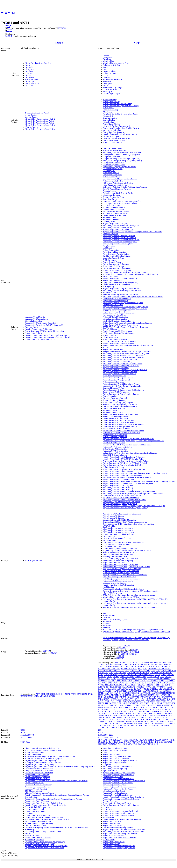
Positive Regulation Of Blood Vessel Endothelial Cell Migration (126, 353)
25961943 (128, 652)
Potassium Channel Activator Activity (116, 138)
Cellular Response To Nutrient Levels (116, 284)
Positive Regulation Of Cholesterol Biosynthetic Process (123, 358)
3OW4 (167, 740)
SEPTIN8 (80, 694)
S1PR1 (162, 711)
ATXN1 (125, 667)
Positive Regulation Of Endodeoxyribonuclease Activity (123, 291)
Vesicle (105, 85)
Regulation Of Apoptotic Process (115, 339)
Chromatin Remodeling (33, 321)
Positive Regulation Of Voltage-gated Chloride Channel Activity (48, 819)
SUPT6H (102, 719)
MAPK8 (101, 693)
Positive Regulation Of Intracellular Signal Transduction (123, 832)
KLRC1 (139, 689)
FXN (100, 683)
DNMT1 (101, 679)
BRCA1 (134, 669)
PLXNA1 (115, 705)
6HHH (156, 742)
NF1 (155, 697)
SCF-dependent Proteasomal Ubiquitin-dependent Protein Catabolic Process (130, 274)
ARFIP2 (160, 665)
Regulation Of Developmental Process (117, 803)
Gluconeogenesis (109, 171)
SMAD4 (108, 715)
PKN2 (167, 703)
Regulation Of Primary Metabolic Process (118, 789)
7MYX (115, 744)
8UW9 (151, 744)
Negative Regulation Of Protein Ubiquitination (120, 278)
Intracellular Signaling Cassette (114, 791)
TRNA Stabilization (110, 329)
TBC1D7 (122, 719)
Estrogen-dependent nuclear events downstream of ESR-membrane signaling (131, 591)
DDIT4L (156, 677)
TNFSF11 (128, 721)
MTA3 (152, 695)
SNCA (138, 715)
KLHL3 (133, 689)
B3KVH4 (108, 737)
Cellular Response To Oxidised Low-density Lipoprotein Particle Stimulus (130, 453)
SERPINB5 (169, 711)
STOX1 (159, 717)
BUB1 (145, 669)
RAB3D (132, 709)
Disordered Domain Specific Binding (38, 785)
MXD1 (106, 697)
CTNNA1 (123, 677)
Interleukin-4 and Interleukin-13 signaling (118, 561)
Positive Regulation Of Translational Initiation (120, 374)
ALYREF (112, 665)
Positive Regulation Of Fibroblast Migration (119, 236)
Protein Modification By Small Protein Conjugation (44, 758)
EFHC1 (114, 679)
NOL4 (119, 699)
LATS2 (165, 689)
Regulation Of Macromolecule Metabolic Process (121, 799)
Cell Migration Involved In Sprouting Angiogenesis (121, 154)
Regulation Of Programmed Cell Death (117, 756)
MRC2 (129, 695)
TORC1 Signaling (109, 335)
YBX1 (146, 725)
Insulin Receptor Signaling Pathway (116, 211)
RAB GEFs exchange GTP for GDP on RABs (119, 577)
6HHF (146, 742)
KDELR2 (126, 689)
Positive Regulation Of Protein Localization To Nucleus (123, 465)
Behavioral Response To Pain (113, 388)
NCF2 (116, 697)
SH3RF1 (122, 713)
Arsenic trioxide (109, 615)
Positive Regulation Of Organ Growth (117, 380)
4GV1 (125, 742)
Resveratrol (107, 621)
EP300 (145, 679)
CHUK (120, 675)
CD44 (168, 671)
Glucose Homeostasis (111, 337)
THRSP (101, 721)
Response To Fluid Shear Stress (114, 315)
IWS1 (164, 687)
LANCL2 (159, 689)
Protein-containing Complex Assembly (39, 823)
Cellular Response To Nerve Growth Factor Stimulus (122, 496)
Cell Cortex (107, 77)
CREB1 (164, 675)
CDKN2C (161, 673)
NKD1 (108, 699)
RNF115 (133, 711)
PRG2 (115, 707)
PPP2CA (101, 707)
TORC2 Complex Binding (112, 142)
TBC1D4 (115, 719)
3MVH (152, 740)
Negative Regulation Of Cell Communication (119, 787)
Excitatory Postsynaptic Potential (115, 398)
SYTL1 (108, 719)
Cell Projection (30, 85)
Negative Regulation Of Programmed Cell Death (120, 811)
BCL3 (101, 669)
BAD (145, 667)
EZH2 (101, 681)
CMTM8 (144, 675)
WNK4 (126, 725)
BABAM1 (139, 667)
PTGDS (165, 707)
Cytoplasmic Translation (112, 157)
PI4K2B (125, 703)
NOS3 (124, 699)
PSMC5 (148, 707)
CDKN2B (153, 673)
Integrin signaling (109, 540)
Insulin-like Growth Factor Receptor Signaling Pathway (123, 386)
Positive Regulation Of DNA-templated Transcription (44, 331)
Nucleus (28, 65)
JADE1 (59, 43)
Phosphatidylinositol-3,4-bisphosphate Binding (120, 134)
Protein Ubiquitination (111, 250)
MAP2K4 (124, 691)
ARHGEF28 (112, 667)
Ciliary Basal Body (32, 83)
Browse (8, 25)
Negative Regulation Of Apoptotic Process (118, 343)
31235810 (47, 651)
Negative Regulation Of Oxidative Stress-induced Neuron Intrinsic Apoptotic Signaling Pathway (60, 767)
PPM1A (149, 705)
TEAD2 (150, 719)
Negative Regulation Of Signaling (115, 785)
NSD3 (154, 699)
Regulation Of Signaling (112, 754)
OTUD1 (101, 701)
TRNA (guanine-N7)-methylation (115, 449)
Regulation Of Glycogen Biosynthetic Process (119, 167)
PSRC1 (154, 707)
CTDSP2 (116, 677)
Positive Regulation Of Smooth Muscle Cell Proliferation (124, 390)
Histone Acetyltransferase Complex (38, 63)
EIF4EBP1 (121, 679)
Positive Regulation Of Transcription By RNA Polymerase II (125, 370)
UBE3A (37, 696)
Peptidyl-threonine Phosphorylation (116, 254)
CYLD (137, 677)
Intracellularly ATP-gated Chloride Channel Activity (44, 817)
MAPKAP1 (125, 693)
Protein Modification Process (113, 836)
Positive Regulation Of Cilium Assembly (118, 362)
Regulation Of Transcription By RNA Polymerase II (44, 325)
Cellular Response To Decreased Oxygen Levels (120, 325)
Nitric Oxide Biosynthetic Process (115, 185)
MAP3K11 (147, 691)
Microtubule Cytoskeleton (112, 79)
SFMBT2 (109, 713)
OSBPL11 (165, 699)
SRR (124, 717)
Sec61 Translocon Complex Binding (38, 821)
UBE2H (30, 696)
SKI (155, 713)
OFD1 (159, 699)
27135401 (122, 648)
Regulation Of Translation (112, 175)
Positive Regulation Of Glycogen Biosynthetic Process (123, 364)
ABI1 (117, 663)
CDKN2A (146, 673)
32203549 (126, 646)
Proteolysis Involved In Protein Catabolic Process (43, 762)
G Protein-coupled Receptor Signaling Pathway (120, 203)
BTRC (140, 669)
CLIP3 (132, 675)
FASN (130, 681)
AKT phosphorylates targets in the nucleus (118, 532)
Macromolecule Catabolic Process (37, 787)
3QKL (101, 742)
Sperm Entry (30, 829)
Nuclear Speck (30, 81)
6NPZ (170, 742)
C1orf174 (151, 669)
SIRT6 (151, 713)
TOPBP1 (141, 721)
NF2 (159, 697)
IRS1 (128, 687)
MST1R (146, 695)
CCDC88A (134, 671)
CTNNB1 (49, 694)
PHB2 (119, 703)
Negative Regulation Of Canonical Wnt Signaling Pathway (46, 335)
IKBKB (168, 685)
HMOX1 (133, 685)
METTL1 (107, 695)
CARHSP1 (167, 669)
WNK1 (121, 725)
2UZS (131, 740)
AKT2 (101, 665)
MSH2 (140, 695)
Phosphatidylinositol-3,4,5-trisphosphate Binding (121, 114)
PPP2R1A (109, 707)
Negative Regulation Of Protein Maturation (119, 479)
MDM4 (166, 693)
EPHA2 (151, 679)
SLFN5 (164, 713)
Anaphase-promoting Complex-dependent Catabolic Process (125, 272)
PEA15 (170, 701)
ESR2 (173, 679)
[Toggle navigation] (2, 20)
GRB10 (158, 683)
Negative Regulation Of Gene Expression (118, 230)
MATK (154, 693)
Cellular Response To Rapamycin (115, 435)
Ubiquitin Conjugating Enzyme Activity (39, 793)
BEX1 (112, 669)
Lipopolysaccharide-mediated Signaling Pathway (121, 282)
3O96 (157, 740)
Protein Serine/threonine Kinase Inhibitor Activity (121, 128)
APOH (137, 665)
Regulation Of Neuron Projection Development (120, 242)
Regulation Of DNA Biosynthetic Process (40, 339)
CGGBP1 (107, 675)
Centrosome (29, 73)
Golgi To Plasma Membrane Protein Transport (120, 341)
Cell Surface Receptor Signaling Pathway (118, 827)
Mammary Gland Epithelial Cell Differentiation (120, 404)
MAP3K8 (162, 691)
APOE (132, 665)
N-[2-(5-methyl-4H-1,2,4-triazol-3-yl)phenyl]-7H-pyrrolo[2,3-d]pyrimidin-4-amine (133, 630)
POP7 (130, 705)
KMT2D (146, 689)
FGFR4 (149, 681)
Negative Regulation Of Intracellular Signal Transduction (46, 805)
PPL (144, 705)
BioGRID (9, 36)
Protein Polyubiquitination (34, 752)
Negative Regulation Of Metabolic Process (118, 813)
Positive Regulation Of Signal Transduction (119, 775)
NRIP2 (148, 699)
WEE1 (115, 725)
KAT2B (114, 689)
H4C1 (61, 694)
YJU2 (46, 696)
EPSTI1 (157, 679)
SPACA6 (102, 717)
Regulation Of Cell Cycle (34, 333)
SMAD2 (170, 713)
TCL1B (139, 719)
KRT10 (152, 689)
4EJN (111, 742)
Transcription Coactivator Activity (37, 113)
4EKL (121, 742)
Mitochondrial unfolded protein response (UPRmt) (121, 597)
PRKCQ (129, 707)
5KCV (130, 742)
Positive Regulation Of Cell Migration (117, 268)
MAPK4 (169, 691)
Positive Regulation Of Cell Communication (119, 767)
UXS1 (166, 723)
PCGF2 (118, 701)
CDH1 (101, 673)
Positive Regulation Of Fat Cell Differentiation (120, 360)
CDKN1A (123, 673)
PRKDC (142, 707)
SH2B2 (115, 713)
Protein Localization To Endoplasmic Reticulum (120, 414)
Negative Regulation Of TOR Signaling (39, 765)
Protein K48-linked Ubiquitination (37, 777)
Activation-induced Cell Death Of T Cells (118, 193)
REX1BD (107, 711)
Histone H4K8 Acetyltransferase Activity (40, 123)
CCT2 (163, 671)
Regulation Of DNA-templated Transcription (41, 323)
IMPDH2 (116, 687)
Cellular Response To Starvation (115, 215)
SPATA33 (109, 717)
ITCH (138, 687)
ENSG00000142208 (106, 735)
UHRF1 (140, 723)
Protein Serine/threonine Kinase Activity (118, 104)
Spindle (106, 67)
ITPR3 (159, 687)
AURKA (132, 667)
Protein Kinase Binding (111, 124)
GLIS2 (142, 683)
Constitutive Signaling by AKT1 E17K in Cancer (121, 559)
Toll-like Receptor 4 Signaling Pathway (117, 311)
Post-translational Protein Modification (39, 773)
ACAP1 (132, 663)
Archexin (106, 624)
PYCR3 (119, 709)
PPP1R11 (168, 705)
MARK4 (148, 693)
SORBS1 (150, 715)
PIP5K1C (160, 703)
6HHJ (166, 742)
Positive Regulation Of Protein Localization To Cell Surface (125, 500)
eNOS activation (109, 536)
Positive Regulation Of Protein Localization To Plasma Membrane (127, 477)
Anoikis (106, 347)
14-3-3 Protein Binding (111, 136)
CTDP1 (109, 677)
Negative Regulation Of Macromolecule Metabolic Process (124, 829)
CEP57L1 (169, 673)
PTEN (160, 707)
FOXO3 (162, 681)
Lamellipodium (108, 83)
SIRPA (140, 713)
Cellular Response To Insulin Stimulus (117, 299)
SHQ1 (135, 713)
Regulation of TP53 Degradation (115, 563)
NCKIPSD (122, 697)
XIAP (136, 725)
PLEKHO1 (102, 705)
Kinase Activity (108, 116)
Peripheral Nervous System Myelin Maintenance (120, 295)
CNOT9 (157, 675)
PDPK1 (164, 701)
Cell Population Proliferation (113, 209)
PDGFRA (142, 701)
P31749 (115, 737)
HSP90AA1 (141, 685)
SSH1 (129, 717)
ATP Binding (108, 112)
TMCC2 (112, 721)
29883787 (53, 653)
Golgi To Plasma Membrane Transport (117, 189)
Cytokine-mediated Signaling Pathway (117, 256)
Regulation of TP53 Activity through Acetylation (121, 565)
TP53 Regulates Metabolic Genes (115, 557)
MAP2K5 (131, 691)
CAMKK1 (159, 669)
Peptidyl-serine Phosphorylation (114, 252)
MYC (111, 697)
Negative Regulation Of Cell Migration (117, 270)
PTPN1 (101, 709)
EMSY (135, 679)
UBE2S (128, 723)
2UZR (126, 740)
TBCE (128, 719)
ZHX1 (108, 728)
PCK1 (124, 701)
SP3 (170, 715)
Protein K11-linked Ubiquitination (115, 416)
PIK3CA (147, 703)
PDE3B (135, 701)
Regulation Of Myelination (113, 280)
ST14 (133, 717)
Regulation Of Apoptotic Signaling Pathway (119, 848)
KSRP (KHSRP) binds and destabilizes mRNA (120, 552)
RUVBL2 (148, 711)
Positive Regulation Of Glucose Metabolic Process (121, 240)
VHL (42, 696)
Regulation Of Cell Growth (35, 317)
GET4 (127, 683)
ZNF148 (52, 696)
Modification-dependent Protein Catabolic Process (43, 750)
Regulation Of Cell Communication (116, 758)
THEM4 (173, 719)
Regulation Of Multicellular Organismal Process (120, 834)
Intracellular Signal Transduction (115, 319)
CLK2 (138, 675)
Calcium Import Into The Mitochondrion (118, 331)
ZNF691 (114, 728)
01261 (101, 732)
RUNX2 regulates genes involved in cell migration (121, 579)
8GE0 (28, 742)
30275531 (135, 652)
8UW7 (145, 744)
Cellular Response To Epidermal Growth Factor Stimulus (124, 425)
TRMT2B (107, 723)
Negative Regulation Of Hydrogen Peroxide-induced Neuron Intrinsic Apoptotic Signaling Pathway (139, 481)
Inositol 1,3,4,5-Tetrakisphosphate (115, 619)
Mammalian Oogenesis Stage (113, 258)
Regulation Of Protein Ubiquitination (38, 801)
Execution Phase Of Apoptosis (114, 443)
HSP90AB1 (150, 685)
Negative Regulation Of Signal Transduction (119, 773)
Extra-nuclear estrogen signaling (115, 583)
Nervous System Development (114, 207)
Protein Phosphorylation (112, 177)
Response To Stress (110, 801)
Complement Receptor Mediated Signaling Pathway (122, 159)
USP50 (161, 723)
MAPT (142, 693)
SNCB (143, 715)
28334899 (125, 654)
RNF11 (127, 711)
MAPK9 (117, 693)
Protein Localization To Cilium (114, 408)
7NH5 (125, 744)
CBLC (127, 671)
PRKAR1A (122, 707)
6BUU (136, 742)
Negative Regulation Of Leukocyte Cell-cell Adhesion (122, 475)
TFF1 (167, 719)
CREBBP (170, 675)
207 (100, 730)
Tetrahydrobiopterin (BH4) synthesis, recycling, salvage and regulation (129, 524)
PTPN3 (113, 709)
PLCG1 (172, 703)
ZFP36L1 (102, 728)
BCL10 (155, 667)
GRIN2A (165, 683)
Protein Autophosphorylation (113, 382)
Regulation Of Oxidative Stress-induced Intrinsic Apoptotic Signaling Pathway (53, 799)
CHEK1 (114, 675)
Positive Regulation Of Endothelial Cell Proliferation (122, 152)
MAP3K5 (155, 691)
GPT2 (153, 683)
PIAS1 (130, 703)
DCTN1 (150, 677)
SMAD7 (114, 715)
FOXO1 (155, 681)
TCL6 (144, 719)
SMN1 (87, 694)
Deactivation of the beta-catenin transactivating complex (123, 542)
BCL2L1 (162, 667)
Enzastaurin (107, 626)
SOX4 (163, 715)
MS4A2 (134, 695)
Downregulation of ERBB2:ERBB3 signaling (119, 520)
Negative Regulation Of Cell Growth (38, 329)
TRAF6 (151, 721)
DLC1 (162, 677)
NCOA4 (130, 697)
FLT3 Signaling (108, 587)
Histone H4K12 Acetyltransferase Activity (40, 125)
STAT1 (138, 717)
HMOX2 (67, 694)
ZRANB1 (121, 728)
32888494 (120, 656)
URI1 (146, 723)
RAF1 (142, 709)
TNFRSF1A (120, 721)
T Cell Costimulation (110, 276)
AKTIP (106, 665)
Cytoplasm (29, 71)
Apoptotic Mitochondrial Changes (115, 213)
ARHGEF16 (103, 667)
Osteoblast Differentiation (112, 148)
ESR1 (168, 679)
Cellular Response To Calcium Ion (115, 418)
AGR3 (149, 663)
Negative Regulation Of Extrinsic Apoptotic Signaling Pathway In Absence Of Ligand (134, 506)
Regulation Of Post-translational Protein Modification (44, 848)
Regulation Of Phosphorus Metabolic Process (119, 838)
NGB (163, 697)
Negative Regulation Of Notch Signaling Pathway (121, 366)
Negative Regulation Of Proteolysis (116, 368)
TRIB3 (157, 721)
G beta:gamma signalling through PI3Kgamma (120, 548)
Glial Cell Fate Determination (36, 825)
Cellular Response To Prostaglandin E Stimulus (120, 427)
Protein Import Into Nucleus (113, 181)
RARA (157, 709)
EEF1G (108, 679)
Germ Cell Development (112, 205)
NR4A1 (137, 699)
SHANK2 (129, 713)
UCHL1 (134, 723)
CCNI (158, 671)
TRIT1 (101, 723)
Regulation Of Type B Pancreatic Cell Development (122, 502)
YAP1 (141, 725)
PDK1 (153, 701)
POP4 (126, 705)
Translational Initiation (111, 173)
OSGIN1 (172, 699)
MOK (124, 695)
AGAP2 (144, 663)
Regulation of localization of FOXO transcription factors (123, 589)
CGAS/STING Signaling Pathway (115, 455)
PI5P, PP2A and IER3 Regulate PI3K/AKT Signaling (122, 569)
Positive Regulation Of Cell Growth (116, 264)
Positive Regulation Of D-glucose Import (118, 378)
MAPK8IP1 (109, 693)
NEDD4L (150, 697)
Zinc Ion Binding (31, 117)
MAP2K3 (116, 691)
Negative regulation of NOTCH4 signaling (118, 585)
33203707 (120, 658)
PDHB (148, 701)
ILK (111, 687)
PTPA (171, 707)
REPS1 (101, 711)
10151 (23, 732)
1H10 (100, 740)
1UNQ (110, 740)
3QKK (172, 740)
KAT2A (108, 689)
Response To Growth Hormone (114, 400)
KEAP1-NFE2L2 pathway (112, 593)
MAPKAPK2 (134, 693)
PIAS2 (136, 703)
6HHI (161, 742)
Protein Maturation (110, 396)
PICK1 (141, 703)
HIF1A (127, 685)
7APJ (110, 744)
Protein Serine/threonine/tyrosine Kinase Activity (121, 106)
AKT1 (137, 43)
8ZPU (156, 744)
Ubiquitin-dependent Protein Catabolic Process (120, 179)
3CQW (141, 740)
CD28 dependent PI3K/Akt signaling (116, 544)
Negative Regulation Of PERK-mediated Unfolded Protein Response (128, 483)
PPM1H (155, 705)
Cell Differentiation (110, 260)
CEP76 (101, 675)
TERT (163, 719)
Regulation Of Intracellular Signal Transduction (120, 760)
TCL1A (133, 719)
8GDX (23, 742)
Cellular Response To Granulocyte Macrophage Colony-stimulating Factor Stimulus (133, 441)
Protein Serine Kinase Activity (114, 140)
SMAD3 (101, 715)
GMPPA (147, 683)
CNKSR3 (151, 675)
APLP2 (127, 665)
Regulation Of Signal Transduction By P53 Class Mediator (124, 469)
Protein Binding (31, 115)
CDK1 (106, 673)
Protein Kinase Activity (111, 102)
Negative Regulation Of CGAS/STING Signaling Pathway (124, 459)
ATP (104, 613)
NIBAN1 (102, 699)
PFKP (114, 703)
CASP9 (113, 671)
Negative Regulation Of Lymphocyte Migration (120, 504)
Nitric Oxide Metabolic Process (114, 376)
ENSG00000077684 (28, 735)
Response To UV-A (110, 410)
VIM (104, 725)
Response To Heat (109, 217)
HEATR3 (121, 685)
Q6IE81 (30, 737)
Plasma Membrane (32, 79)
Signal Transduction (110, 199)
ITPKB (149, 687)
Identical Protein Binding (112, 130)
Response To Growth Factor (113, 412)
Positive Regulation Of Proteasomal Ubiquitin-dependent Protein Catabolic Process (133, 297)
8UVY (135, 744)
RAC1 (137, 709)
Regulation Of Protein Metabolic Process (118, 795)
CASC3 (101, 671)
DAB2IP (143, 677)
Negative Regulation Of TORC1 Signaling (118, 485)
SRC (114, 717)
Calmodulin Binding (110, 110)
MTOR (163, 695)
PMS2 (121, 705)
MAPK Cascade (109, 840)
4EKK (116, 742)
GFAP (132, 683)
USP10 (151, 723)
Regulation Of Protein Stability (114, 825)
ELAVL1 (128, 679)
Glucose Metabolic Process (113, 169)
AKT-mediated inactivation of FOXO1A (117, 538)
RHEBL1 (120, 711)
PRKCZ (136, 707)
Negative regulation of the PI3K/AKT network (120, 534)
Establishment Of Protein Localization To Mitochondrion (123, 431)
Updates (9, 31)
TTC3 (123, 723)
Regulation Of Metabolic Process (115, 793)
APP (142, 665)
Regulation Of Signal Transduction (115, 750)
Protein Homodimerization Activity (116, 132)
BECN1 (106, 669)
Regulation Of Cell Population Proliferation (119, 779)
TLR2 (106, 721)
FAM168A (112, 681)
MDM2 (160, 693)
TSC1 (113, 723)
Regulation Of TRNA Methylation (115, 451)
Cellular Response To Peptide (114, 467)
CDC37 (173, 671)
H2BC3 (114, 685)
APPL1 (146, 665)
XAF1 (132, 725)
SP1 (167, 715)
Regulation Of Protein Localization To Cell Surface (44, 803)
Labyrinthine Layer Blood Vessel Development (120, 406)
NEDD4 (143, 697)
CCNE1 (147, 671)
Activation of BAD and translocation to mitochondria (122, 514)
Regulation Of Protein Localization (116, 301)
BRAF (129, 669)
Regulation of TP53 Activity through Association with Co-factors (126, 567)
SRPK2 (119, 717)
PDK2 (158, 701)
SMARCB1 (122, 715)
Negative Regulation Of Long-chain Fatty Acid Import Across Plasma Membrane (132, 232)
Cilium (105, 75)
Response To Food (110, 293)
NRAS (143, 699)
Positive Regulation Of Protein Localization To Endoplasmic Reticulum (129, 492)
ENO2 (140, 679)
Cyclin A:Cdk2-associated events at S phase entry (121, 573)
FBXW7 (143, 681)
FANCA (119, 681)
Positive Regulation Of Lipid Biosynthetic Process (121, 384)
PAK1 (113, 701)
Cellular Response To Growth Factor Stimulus (120, 422)
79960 (23, 730)
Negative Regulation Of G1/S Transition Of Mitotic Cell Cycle (48, 337)
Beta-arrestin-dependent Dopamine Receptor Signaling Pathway (126, 461)
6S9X (105, 744)
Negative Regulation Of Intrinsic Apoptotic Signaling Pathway (126, 508)
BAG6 (150, 667)
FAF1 (105, 681)
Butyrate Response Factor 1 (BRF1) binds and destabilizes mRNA (127, 550)
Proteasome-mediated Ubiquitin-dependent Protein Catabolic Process (128, 345)
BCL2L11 (169, 667)
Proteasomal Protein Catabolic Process (39, 769)
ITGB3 (143, 687)
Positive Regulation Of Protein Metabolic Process (121, 394)
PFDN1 (73, 694)
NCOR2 (136, 697)
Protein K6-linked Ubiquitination (115, 437)
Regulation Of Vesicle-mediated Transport (118, 402)
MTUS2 (169, 695)
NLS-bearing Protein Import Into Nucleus (118, 183)
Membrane (107, 81)
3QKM (106, 742)
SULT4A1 (166, 717)
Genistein (106, 617)
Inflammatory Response (111, 195)
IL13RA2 (102, 687)
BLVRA (117, 669)
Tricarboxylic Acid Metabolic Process (116, 429)
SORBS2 (157, 715)
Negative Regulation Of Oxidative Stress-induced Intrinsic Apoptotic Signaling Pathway (135, 473)
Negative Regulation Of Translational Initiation (120, 372)
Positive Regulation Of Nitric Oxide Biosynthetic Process (124, 355)
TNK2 (134, 721)
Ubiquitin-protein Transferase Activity (39, 771)
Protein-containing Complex (113, 87)
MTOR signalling (109, 526)
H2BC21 (108, 685)
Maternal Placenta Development (114, 150)
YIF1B (151, 725)
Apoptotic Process (32, 327)
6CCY (141, 742)
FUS (173, 681)
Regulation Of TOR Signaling (36, 789)
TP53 (146, 721)
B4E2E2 (23, 737)
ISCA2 (133, 687)
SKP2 (159, 713)
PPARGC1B (137, 705)
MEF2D (172, 693)
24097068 (120, 652)
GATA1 (115, 683)
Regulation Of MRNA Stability (114, 349)
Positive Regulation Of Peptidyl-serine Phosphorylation (123, 303)
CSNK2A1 (102, 677)
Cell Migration (108, 248)
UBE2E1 (24, 696)
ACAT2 (138, 663)
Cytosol (28, 75)
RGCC (114, 711)
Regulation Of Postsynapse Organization (118, 447)
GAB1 (105, 683)
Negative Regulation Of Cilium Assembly (118, 471)
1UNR (115, 740)
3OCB (162, 740)
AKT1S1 (168, 663)
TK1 (91, 694)
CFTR (43, 694)
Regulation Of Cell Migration (114, 266)
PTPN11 (107, 709)
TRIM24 (170, 721)
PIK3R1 (154, 703)
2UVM (121, 740)
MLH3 (119, 695)
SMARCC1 (131, 715)
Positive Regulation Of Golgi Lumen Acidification (43, 832)
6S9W (101, 744)
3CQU (136, 740)
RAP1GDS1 (150, 709)
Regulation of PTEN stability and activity (118, 581)
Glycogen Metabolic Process (113, 163)
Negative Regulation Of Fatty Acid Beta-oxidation (121, 288)
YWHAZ (157, 725)
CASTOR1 (120, 671)
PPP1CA (161, 705)
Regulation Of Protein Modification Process (119, 846)
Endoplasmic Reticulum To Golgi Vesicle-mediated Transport (125, 187)
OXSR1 (108, 701)
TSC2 (118, 723)
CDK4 (111, 673)
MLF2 (114, 695)
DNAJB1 (168, 677)
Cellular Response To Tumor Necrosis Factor (119, 420)
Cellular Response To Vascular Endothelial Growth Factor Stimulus (127, 323)
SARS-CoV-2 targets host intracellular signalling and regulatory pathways (130, 595)
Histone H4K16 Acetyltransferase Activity (40, 129)
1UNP (105, 740)
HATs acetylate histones (34, 561)
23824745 (62, 28)
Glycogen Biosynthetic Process (114, 165)
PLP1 (109, 705)
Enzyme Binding (109, 120)
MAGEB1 (109, 691)
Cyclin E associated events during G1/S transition (121, 571)
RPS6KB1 (140, 711)
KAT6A (120, 689)
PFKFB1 (102, 703)
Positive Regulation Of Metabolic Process (118, 783)
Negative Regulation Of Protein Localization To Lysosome (124, 457)
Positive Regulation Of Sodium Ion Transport (119, 238)
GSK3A (172, 683)
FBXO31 (136, 681)
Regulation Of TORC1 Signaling (37, 775)
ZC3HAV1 (165, 725)
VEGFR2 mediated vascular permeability (118, 554)
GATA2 (122, 683)
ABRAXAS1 (124, 663)
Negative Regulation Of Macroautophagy (118, 244)
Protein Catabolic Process (112, 262)
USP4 (156, 723)
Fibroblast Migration (110, 234)
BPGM (123, 669)
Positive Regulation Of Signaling (115, 769)
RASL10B (164, 709)
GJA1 (137, 683)
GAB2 (110, 683)
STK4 (153, 717)
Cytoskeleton (30, 77)
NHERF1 (168, 697)
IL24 (107, 687)
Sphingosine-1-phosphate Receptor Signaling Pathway (123, 161)
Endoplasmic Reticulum (112, 65)
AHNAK (155, 663)
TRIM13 (163, 721)
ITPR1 (154, 687)
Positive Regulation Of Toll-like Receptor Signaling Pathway (125, 309)
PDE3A (129, 701)
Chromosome (30, 69)
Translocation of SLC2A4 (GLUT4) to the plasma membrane (125, 522)
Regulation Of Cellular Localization (38, 838)
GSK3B (101, 685)
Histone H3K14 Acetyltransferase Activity (40, 119)
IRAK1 (123, 687)
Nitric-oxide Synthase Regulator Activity (118, 126)
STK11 (144, 717)
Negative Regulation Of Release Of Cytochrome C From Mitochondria (129, 439)
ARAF (154, 665)
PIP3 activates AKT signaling (114, 516)
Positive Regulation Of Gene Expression (118, 228)
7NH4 (120, 744)
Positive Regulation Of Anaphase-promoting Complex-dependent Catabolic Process (133, 494)
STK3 (149, 717)
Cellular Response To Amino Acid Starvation (119, 313)
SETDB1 (102, 713)
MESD (101, 695)
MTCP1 (157, 695)
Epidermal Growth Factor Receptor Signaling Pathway (123, 201)
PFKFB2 (108, 703)
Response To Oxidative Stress (114, 197)
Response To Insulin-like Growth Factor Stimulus (121, 498)
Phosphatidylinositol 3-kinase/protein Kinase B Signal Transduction (127, 351)
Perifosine (107, 628)
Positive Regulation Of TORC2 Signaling (118, 489)
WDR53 (109, 725)
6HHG (151, 742)
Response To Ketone (32, 836)
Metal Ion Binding (32, 127)
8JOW (130, 744)
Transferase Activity (110, 118)
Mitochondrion (108, 61)
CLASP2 (126, 675)
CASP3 (107, 671)
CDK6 (116, 673)
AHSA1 (162, 663)
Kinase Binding (108, 122)
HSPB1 (158, 685)
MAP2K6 (139, 691)
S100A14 (155, 711)
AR (150, 665)
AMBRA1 (120, 665)
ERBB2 (163, 679)
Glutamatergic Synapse (111, 94)
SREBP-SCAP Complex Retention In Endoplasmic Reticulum (125, 327)
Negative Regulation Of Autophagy (116, 224)
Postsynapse (107, 92)
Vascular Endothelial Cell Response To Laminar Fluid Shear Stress (127, 445)
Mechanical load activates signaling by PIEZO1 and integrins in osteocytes (130, 607)
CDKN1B (130, 673)
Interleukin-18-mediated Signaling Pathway (119, 321)
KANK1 (101, 689)
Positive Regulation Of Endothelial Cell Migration (121, 226)
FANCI (125, 681)
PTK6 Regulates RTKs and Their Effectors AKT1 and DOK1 (125, 575)
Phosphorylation (109, 246)
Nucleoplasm (30, 67)
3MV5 (147, 740)
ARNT (119, 667)
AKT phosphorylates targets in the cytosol (118, 528)
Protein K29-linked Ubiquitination (115, 317)
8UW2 (140, 744)
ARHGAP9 (168, 665)
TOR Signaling (108, 286)
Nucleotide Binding (110, 100)
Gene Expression (109, 221)
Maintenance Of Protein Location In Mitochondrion (122, 433)
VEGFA (172, 723)
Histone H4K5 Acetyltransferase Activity (40, 121)
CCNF (153, 671)
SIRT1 (145, 713)
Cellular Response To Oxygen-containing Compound (122, 819)
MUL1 (101, 697)
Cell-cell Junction (109, 73)
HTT (162, 685)
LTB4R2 (101, 691)
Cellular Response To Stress (113, 305)
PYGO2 (125, 709)
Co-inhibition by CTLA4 (112, 546)
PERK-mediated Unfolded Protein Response (119, 333)
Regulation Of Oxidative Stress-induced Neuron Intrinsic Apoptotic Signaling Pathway (56, 781)
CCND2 (141, 671)
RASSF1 (171, 709)
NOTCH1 (131, 699)
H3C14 (56, 694)
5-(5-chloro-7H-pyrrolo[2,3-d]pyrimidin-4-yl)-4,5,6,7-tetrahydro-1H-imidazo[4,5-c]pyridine (136, 632)
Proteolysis (29, 813)
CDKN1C (138, 673)
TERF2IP (157, 719)
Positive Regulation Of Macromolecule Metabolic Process (124, 781)
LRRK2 (171, 689)
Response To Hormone (111, 219)
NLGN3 (114, 699)
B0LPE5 (101, 737)
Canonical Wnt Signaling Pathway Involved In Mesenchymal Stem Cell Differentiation (56, 827)
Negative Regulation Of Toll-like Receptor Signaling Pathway (125, 307)
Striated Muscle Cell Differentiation (116, 392)
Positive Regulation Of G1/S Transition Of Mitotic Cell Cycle (125, 463)
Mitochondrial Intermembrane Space (116, 63)
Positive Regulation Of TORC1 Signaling (118, 487)
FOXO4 (168, 681)
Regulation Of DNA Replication (37, 319)
